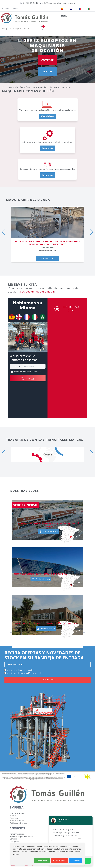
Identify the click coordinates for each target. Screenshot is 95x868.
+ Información (47, 258)
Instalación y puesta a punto (21, 836)
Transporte (14, 841)
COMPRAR (47, 60)
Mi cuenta (6, 9)
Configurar (76, 860)
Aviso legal (14, 818)
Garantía (13, 839)
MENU (64, 16)
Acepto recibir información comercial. (23, 673)
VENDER (47, 71)
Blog (15, 9)
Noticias (13, 816)
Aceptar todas (42, 860)
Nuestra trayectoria (18, 813)
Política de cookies (17, 820)
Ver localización (48, 532)
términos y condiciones (32, 372)
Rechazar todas (59, 860)
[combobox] (20, 28)
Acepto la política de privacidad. (20, 670)
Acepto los (28, 372)
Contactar (28, 378)
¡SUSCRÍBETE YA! (47, 680)
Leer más (48, 148)
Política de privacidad (18, 823)
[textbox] (20, 29)
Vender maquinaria (18, 834)
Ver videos (47, 116)
